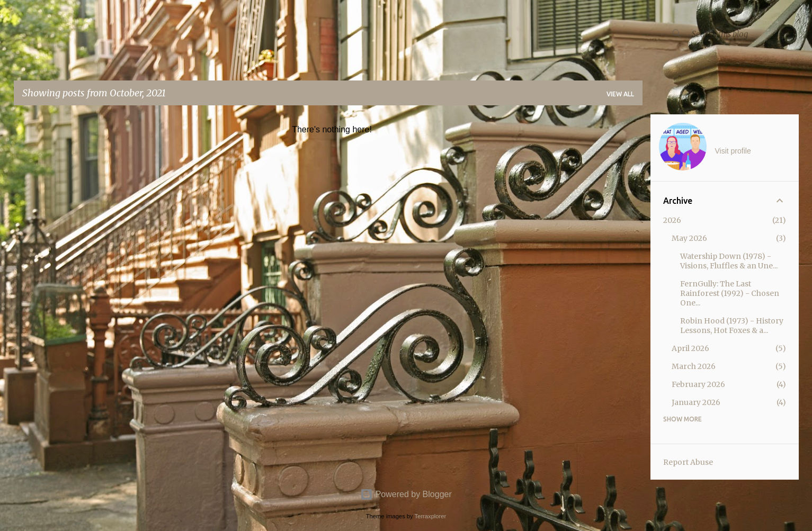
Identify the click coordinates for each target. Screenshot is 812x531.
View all (620, 94)
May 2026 (689, 238)
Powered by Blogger (406, 494)
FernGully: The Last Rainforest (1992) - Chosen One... (730, 293)
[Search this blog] (743, 34)
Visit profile (733, 151)
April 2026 (690, 348)
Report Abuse (688, 462)
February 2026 (698, 384)
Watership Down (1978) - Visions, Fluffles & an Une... (729, 261)
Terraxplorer (431, 516)
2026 (672, 220)
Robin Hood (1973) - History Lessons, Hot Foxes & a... (732, 326)
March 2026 (694, 366)
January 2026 (696, 402)
